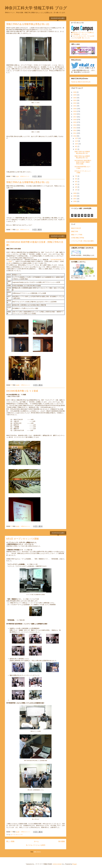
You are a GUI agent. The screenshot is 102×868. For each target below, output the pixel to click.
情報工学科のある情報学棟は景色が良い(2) (28, 24)
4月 (76, 182)
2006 (75, 201)
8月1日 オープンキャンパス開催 (23, 539)
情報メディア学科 (77, 235)
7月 (76, 176)
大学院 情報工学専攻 (78, 238)
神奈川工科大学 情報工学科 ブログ (36, 8)
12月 (77, 138)
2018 (75, 114)
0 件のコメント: (25, 176)
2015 (75, 122)
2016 (75, 120)
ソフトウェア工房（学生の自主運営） (83, 241)
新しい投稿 (10, 841)
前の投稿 (62, 841)
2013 (75, 128)
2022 (75, 103)
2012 (75, 130)
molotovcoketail (57, 864)
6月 (76, 179)
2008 (75, 196)
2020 (75, 109)
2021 (75, 106)
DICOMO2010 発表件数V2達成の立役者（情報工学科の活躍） (83, 162)
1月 (76, 190)
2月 (76, 187)
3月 (76, 184)
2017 (75, 117)
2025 (75, 95)
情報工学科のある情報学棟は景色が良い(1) (28, 182)
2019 (75, 111)
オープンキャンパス (17, 835)
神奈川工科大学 (76, 228)
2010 (75, 136)
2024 (75, 98)
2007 (75, 199)
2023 (75, 100)
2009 (75, 193)
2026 (75, 92)
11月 (77, 141)
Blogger (75, 864)
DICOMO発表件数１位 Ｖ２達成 (22, 391)
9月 (76, 146)
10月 (77, 144)
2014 (75, 125)
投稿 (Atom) (37, 852)
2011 (75, 133)
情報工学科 (75, 231)
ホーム (36, 841)
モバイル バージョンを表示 (36, 845)
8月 (76, 149)
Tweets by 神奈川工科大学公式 (81, 82)
